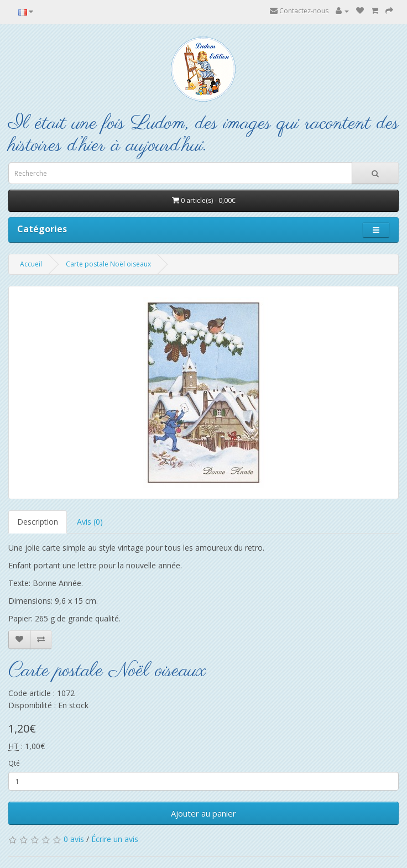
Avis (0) (90, 522)
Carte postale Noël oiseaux (108, 264)
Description (38, 522)
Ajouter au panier (203, 813)
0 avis (74, 839)
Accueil (31, 264)
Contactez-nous (299, 11)
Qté (14, 763)
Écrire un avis (115, 839)
